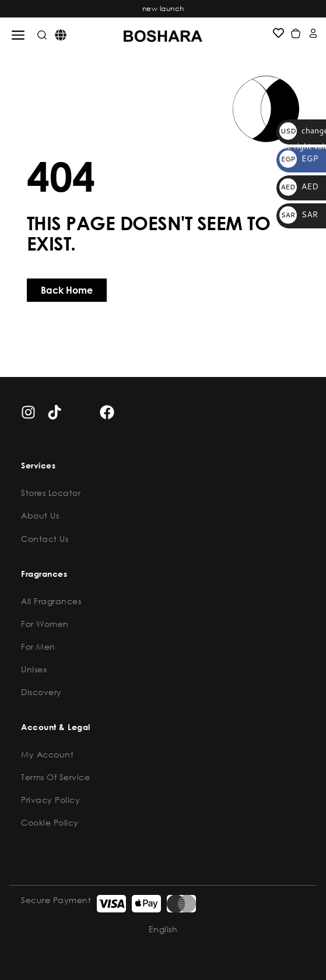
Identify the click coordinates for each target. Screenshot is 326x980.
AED (299, 186)
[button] (18, 35)
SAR (299, 214)
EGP (299, 158)
